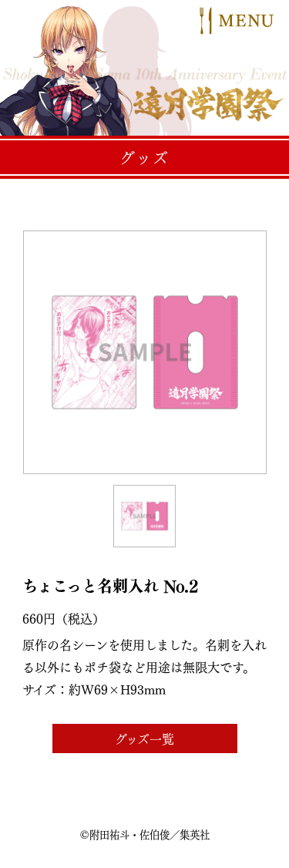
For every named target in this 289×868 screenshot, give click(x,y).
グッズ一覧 (144, 738)
